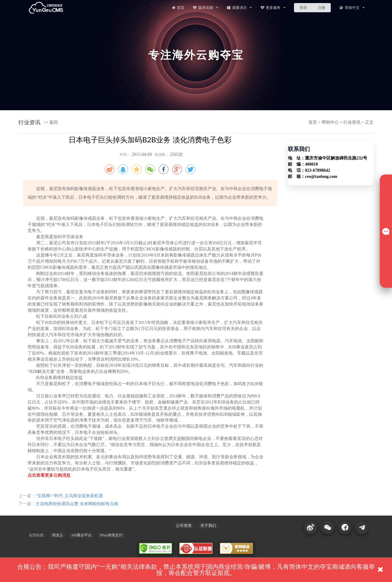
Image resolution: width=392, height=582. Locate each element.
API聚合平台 (81, 535)
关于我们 (208, 526)
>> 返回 (51, 122)
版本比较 (205, 8)
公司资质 (184, 526)
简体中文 (352, 8)
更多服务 (273, 8)
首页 (178, 8)
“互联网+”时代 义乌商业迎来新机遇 (69, 496)
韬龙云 (58, 535)
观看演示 (239, 8)
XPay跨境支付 (111, 535)
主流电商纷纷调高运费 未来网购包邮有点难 (77, 504)
